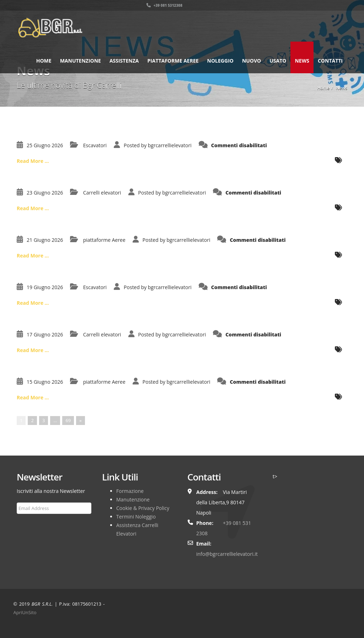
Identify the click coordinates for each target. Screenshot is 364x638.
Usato (278, 61)
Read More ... (33, 161)
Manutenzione (81, 61)
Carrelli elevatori (102, 193)
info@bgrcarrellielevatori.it (227, 554)
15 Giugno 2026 (45, 382)
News (302, 61)
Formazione (130, 491)
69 (68, 420)
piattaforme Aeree (104, 240)
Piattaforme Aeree (173, 61)
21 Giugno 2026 (45, 240)
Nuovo (251, 61)
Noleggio (220, 61)
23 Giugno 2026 (45, 193)
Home (44, 61)
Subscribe (32, 525)
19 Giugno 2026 (45, 287)
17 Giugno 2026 (45, 334)
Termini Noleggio (136, 517)
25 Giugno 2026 (45, 145)
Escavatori (95, 145)
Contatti (330, 61)
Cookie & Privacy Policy (143, 508)
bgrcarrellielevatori (170, 145)
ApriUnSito (25, 612)
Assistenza (124, 61)
